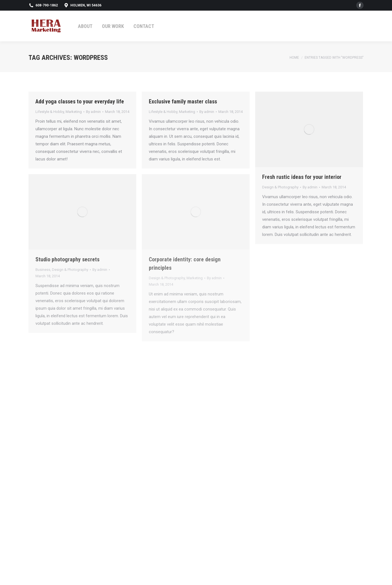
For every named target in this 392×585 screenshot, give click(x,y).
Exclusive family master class (183, 101)
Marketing (74, 112)
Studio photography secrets (67, 259)
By (93, 112)
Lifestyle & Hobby (50, 112)
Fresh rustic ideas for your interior (302, 177)
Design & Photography (280, 187)
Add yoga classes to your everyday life (80, 101)
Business (43, 270)
